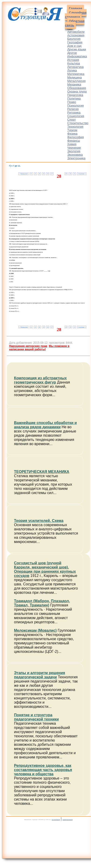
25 (44, 174)
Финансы (74, 141)
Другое (72, 53)
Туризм (72, 130)
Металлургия (76, 81)
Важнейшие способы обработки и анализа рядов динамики (45, 425)
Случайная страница (76, 15)
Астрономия (76, 35)
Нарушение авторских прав (28, 346)
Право (72, 102)
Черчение (74, 148)
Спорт (72, 120)
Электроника (76, 158)
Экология (74, 151)
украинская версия (68, 820)
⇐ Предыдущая (23, 174)
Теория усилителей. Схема (39, 521)
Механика (74, 84)
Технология (75, 127)
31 (74, 174)
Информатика (77, 56)
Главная (75, 8)
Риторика (74, 113)
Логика (72, 70)
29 (66, 174)
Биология (74, 39)
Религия (73, 109)
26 (48, 174)
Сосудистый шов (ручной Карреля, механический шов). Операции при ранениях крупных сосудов (45, 569)
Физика (72, 134)
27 (52, 174)
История (73, 60)
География (75, 42)
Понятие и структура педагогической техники (36, 717)
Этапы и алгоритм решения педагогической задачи (40, 675)
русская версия (56, 820)
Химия (72, 144)
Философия (75, 137)
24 (39, 174)
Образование (77, 88)
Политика (74, 98)
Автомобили (76, 32)
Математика (76, 74)
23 (35, 174)
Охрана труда (77, 91)
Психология (75, 105)
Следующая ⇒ (82, 174)
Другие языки (77, 49)
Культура (73, 63)
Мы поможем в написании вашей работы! (39, 348)
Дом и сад (74, 46)
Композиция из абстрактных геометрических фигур (40, 380)
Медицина (74, 77)
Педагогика (75, 95)
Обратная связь (75, 23)
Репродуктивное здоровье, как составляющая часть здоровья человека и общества (43, 770)
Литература (75, 67)
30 (70, 174)
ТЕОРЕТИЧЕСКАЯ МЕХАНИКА (42, 472)
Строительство (78, 123)
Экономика (75, 155)
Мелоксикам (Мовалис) (35, 630)
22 (31, 174)
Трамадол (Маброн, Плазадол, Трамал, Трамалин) (42, 603)
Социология (76, 116)
